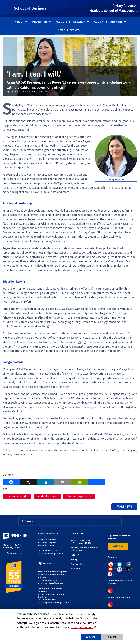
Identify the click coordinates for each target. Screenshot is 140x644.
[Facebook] (11, 482)
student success (47, 496)
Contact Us (78, 564)
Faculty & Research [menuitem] (71, 22)
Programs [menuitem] (40, 22)
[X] (28, 482)
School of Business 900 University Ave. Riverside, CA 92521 (48, 542)
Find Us (47, 563)
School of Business (53, 8)
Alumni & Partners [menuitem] (108, 22)
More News (124, 507)
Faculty (76, 555)
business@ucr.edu (54, 554)
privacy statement (81, 627)
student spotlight (17, 496)
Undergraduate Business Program (85, 549)
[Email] (62, 482)
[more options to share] (97, 482)
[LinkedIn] (45, 482)
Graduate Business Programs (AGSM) (82, 542)
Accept (91, 637)
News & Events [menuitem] (69, 30)
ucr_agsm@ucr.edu (54, 583)
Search (29, 521)
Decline (112, 637)
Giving (75, 560)
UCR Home (77, 569)
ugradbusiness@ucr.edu (57, 603)
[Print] (80, 482)
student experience (79, 496)
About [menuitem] (19, 22)
